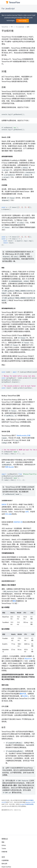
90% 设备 (8, 514)
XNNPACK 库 (18, 522)
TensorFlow (5, 27)
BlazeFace (28, 659)
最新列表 (23, 694)
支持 (27, 512)
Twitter (4, 849)
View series (22, 21)
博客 (3, 842)
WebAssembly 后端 (23, 436)
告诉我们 (25, 696)
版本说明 (4, 864)
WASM (4, 505)
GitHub (4, 845)
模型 (14, 601)
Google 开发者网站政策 (27, 804)
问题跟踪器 (5, 860)
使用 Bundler (10, 467)
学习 (12, 27)
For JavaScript (8, 9)
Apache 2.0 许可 (30, 802)
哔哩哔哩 (4, 852)
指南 (28, 27)
